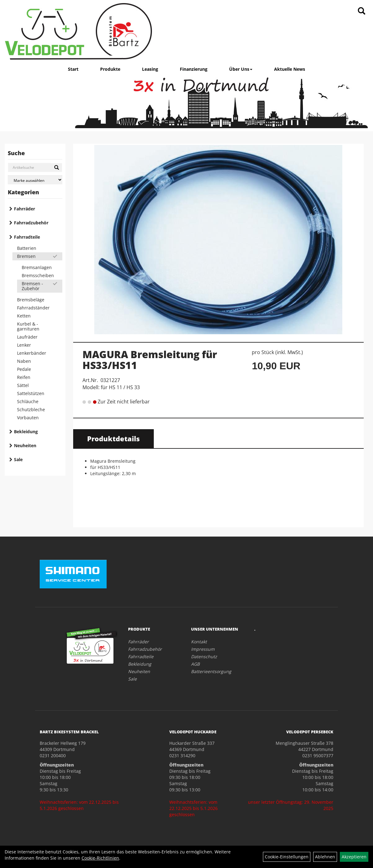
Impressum (203, 649)
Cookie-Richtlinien (100, 858)
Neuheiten (25, 445)
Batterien (27, 248)
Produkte (110, 69)
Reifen (24, 377)
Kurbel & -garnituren (28, 326)
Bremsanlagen (37, 267)
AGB (195, 664)
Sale (18, 459)
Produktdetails (113, 438)
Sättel (23, 385)
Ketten (24, 316)
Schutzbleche (31, 409)
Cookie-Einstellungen (287, 857)
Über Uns (241, 69)
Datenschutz (204, 657)
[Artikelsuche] (362, 11)
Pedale (24, 369)
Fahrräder (24, 209)
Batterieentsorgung (211, 671)
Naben (24, 361)
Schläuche (28, 401)
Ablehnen (325, 857)
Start (73, 69)
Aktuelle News (290, 69)
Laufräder (27, 337)
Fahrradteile (27, 237)
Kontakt (199, 642)
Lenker (24, 345)
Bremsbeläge (31, 300)
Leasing (150, 69)
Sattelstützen (31, 393)
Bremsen (26, 256)
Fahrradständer (33, 308)
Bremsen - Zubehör (32, 286)
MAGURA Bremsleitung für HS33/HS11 (150, 360)
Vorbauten (28, 418)
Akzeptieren (354, 857)
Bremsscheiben (38, 275)
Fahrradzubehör (31, 223)
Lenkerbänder (32, 353)
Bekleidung (26, 432)
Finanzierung (194, 69)
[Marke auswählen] (35, 180)
